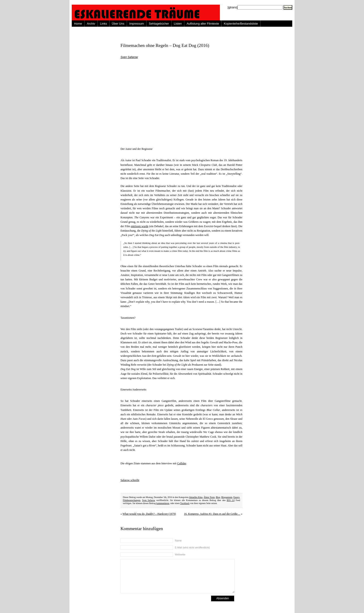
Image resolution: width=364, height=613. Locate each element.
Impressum (137, 24)
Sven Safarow (129, 57)
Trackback (185, 503)
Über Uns (118, 24)
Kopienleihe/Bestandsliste (241, 24)
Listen (178, 24)
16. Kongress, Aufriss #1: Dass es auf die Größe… (212, 514)
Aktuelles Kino (196, 497)
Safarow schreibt (130, 480)
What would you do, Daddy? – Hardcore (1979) (149, 514)
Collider (182, 463)
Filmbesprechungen (132, 500)
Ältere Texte (209, 497)
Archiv (91, 24)
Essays (237, 497)
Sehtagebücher (159, 24)
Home (78, 24)
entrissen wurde (140, 226)
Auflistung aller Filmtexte (203, 24)
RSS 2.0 (231, 500)
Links (104, 24)
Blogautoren (227, 497)
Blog (218, 497)
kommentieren (163, 503)
